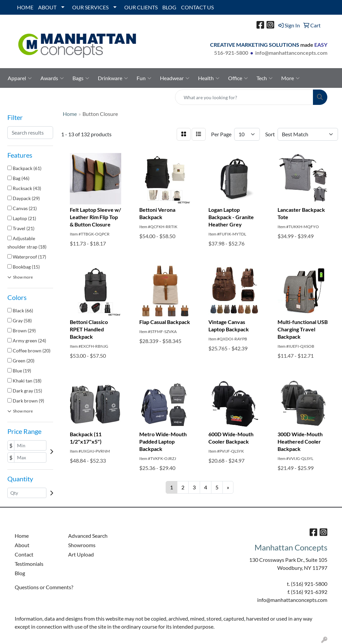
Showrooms (82, 545)
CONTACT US (197, 7)
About (22, 545)
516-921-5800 (231, 53)
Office (238, 78)
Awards (52, 78)
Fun (144, 78)
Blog (20, 573)
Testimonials (29, 564)
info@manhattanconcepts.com (291, 53)
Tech (265, 78)
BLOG (169, 7)
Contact (24, 554)
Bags (81, 78)
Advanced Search (88, 536)
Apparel (20, 78)
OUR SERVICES (90, 7)
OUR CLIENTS (141, 7)
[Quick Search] (244, 97)
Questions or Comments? (44, 587)
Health (209, 78)
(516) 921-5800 (309, 584)
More (290, 78)
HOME (25, 7)
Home (22, 536)
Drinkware (113, 78)
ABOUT (47, 7)
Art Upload (81, 554)
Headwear (175, 78)
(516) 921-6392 (309, 592)
